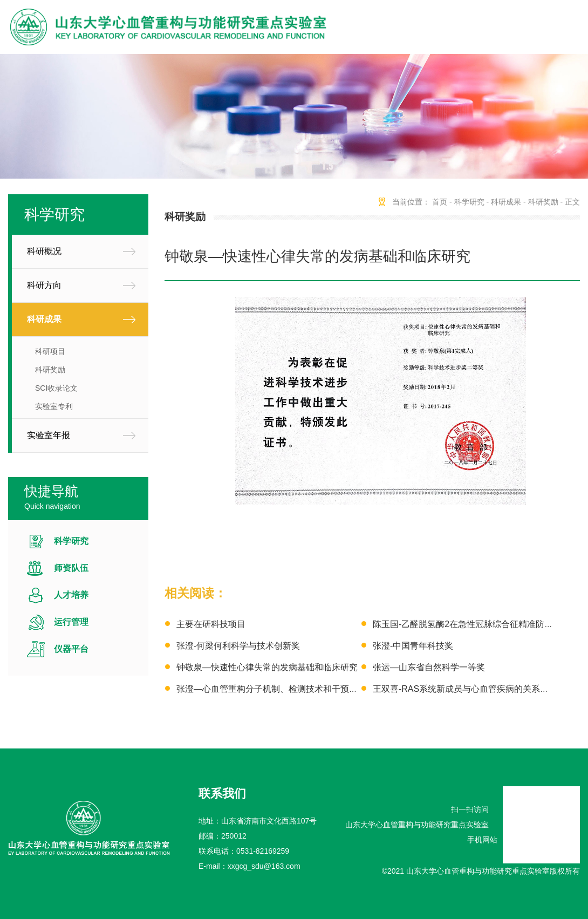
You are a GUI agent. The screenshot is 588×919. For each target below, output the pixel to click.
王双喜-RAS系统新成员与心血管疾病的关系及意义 (469, 689)
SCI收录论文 (56, 388)
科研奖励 (50, 370)
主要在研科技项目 (211, 624)
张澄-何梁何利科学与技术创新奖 (238, 646)
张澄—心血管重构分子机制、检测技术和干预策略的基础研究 (293, 689)
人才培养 (71, 595)
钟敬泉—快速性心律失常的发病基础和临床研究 (267, 667)
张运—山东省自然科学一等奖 (429, 667)
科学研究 (71, 541)
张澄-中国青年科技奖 (413, 646)
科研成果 (44, 319)
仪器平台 (71, 649)
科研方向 (44, 285)
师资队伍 (71, 568)
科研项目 (50, 351)
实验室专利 (54, 406)
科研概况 (44, 251)
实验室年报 (49, 435)
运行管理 (71, 622)
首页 (440, 202)
